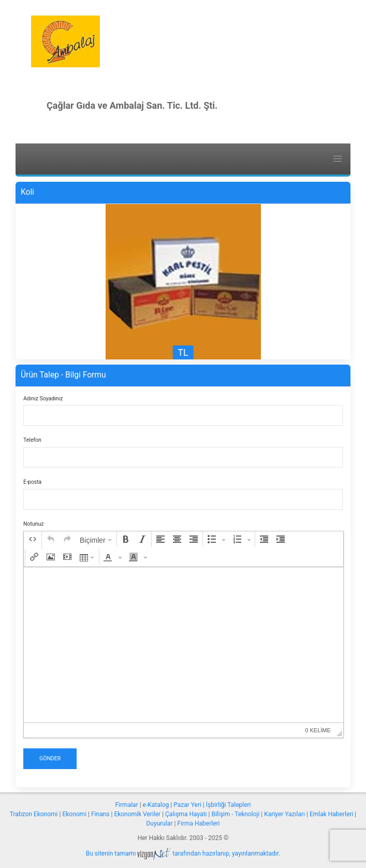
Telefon (32, 440)
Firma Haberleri (198, 823)
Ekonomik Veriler (137, 814)
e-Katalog (156, 805)
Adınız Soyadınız (43, 399)
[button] (33, 539)
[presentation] (33, 539)
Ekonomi (74, 814)
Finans (100, 814)
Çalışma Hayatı (186, 814)
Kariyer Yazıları (284, 814)
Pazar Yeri (187, 805)
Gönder (50, 758)
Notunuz (34, 524)
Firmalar (126, 805)
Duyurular (159, 823)
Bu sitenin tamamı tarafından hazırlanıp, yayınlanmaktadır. (183, 853)
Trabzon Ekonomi (34, 814)
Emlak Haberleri (331, 814)
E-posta (32, 482)
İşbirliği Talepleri (229, 805)
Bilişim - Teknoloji (235, 814)
